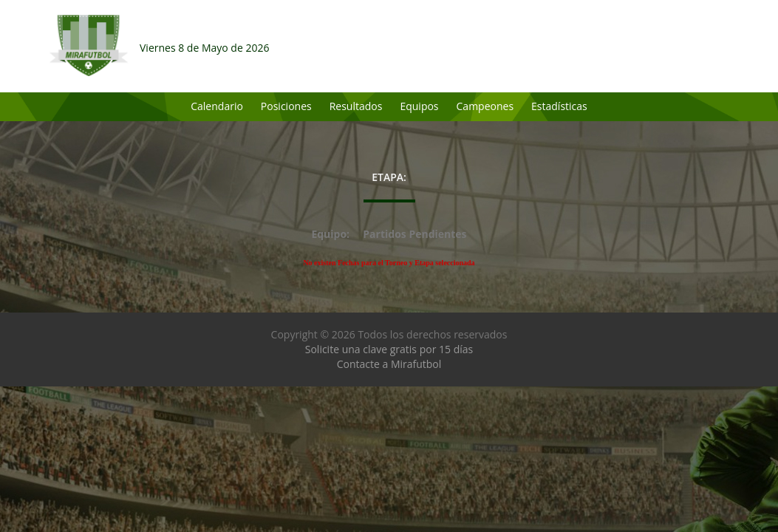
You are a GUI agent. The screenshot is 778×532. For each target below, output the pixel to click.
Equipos (419, 106)
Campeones (485, 106)
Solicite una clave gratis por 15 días (389, 349)
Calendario (217, 106)
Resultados (356, 106)
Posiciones (286, 106)
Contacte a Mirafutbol (389, 364)
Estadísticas (559, 106)
